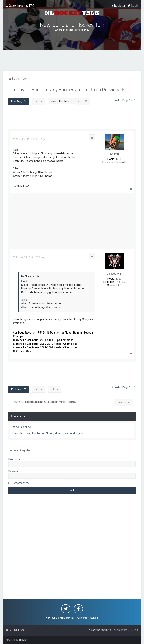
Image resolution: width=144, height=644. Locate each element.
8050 (119, 279)
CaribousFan (114, 274)
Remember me (21, 483)
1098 (119, 159)
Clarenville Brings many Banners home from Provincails (67, 90)
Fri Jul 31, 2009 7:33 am (29, 257)
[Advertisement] (72, 60)
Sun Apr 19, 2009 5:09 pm (30, 139)
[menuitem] (30, 6)
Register (25, 451)
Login (12, 451)
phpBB (22, 640)
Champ (114, 154)
